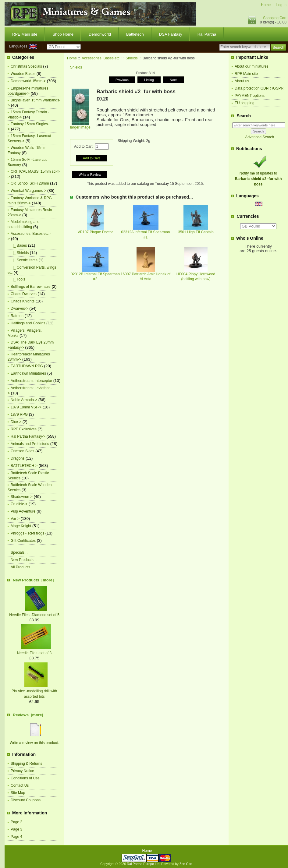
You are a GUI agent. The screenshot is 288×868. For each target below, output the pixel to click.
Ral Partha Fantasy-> (28, 436)
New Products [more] (33, 580)
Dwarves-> (20, 309)
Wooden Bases (23, 74)
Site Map (18, 793)
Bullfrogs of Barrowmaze (31, 287)
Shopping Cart (275, 18)
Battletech (135, 34)
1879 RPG (19, 415)
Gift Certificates (23, 541)
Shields (132, 58)
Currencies (248, 217)
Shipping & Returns (26, 764)
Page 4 (16, 837)
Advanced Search (260, 137)
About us (242, 81)
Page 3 (16, 829)
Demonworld (100, 34)
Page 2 (16, 822)
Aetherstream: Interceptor (31, 381)
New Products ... (24, 560)
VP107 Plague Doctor (95, 232)
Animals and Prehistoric (30, 444)
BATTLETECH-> (24, 466)
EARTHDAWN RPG (27, 366)
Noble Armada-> (24, 400)
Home (266, 5)
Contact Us (20, 785)
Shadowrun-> (22, 497)
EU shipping (245, 103)
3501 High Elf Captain (196, 232)
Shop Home (63, 34)
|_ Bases (19, 245)
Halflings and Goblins (28, 323)
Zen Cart (186, 864)
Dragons (18, 458)
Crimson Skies (22, 451)
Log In (281, 5)
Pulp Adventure (23, 511)
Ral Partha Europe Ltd (143, 864)
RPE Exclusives (24, 429)
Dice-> (16, 422)
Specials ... (20, 552)
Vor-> (15, 519)
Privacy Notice (22, 771)
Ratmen (17, 316)
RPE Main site (25, 34)
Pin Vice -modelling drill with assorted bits (34, 691)
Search (244, 116)
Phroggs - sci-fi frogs (27, 533)
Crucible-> (19, 504)
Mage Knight (21, 526)
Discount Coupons (26, 800)
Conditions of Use (25, 778)
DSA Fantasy (171, 34)
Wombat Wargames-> (28, 191)
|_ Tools (18, 279)
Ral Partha (207, 34)
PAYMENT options (250, 96)
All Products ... (22, 567)
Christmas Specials (26, 66)
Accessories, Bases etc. (101, 58)
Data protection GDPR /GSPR (259, 88)
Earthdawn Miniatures (28, 373)
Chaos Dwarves (24, 294)
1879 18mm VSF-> (26, 407)
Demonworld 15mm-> (28, 81)
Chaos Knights (23, 301)
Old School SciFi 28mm (30, 183)
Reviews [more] (28, 715)
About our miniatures (252, 66)
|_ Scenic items (24, 260)
